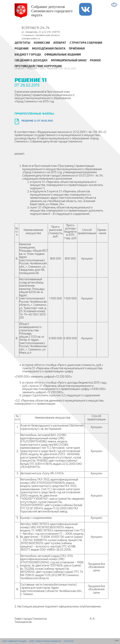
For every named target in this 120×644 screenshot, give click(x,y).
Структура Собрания (86, 43)
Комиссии (42, 43)
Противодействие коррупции (38, 66)
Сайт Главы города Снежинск (45, 641)
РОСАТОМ (69, 641)
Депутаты (22, 43)
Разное (95, 60)
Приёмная (77, 48)
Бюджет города (28, 54)
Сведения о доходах (31, 60)
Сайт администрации (14, 641)
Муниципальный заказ (69, 60)
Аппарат (60, 43)
